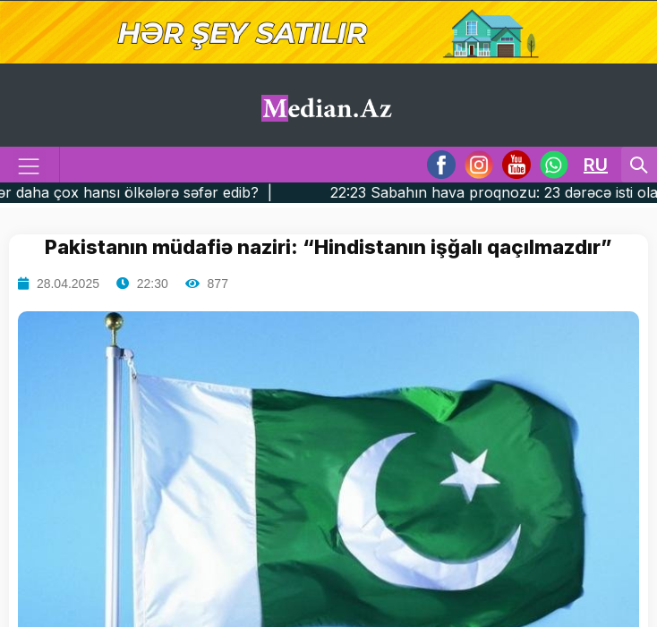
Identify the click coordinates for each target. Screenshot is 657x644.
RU (596, 165)
